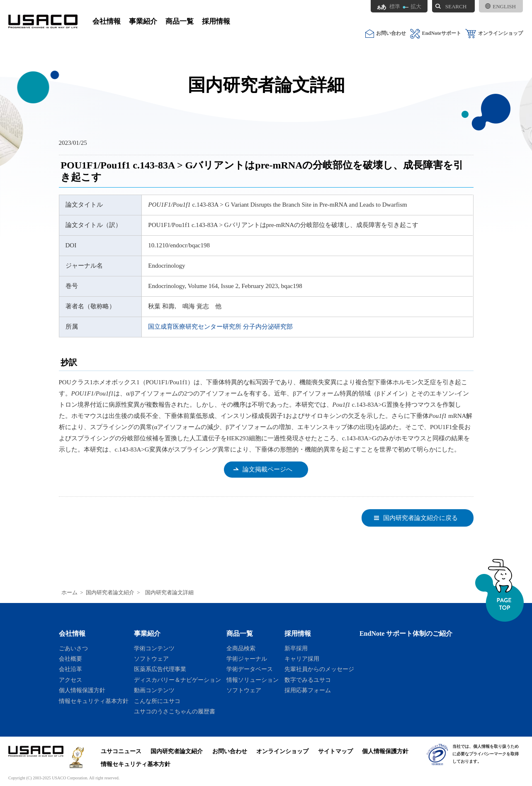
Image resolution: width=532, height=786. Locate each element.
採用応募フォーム (308, 690)
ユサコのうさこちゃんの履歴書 (175, 711)
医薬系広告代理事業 (160, 669)
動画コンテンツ (154, 690)
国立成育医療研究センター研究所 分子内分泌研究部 (220, 327)
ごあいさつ (73, 648)
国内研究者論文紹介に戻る (420, 518)
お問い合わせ (386, 33)
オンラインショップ (494, 33)
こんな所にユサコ (157, 701)
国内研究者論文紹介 (110, 593)
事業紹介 (143, 21)
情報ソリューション (253, 680)
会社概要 (70, 659)
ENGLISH (500, 6)
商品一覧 (180, 21)
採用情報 (216, 21)
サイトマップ (335, 751)
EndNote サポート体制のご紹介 (406, 633)
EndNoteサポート (436, 33)
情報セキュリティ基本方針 (94, 701)
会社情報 (107, 21)
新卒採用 (296, 648)
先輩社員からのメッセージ (319, 669)
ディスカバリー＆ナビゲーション (177, 680)
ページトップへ (499, 590)
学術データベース (250, 669)
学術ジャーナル (247, 659)
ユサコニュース (121, 751)
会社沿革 (70, 669)
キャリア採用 (302, 659)
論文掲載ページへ (267, 469)
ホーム (69, 593)
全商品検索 (241, 648)
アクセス (70, 680)
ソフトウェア (151, 659)
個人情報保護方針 (82, 690)
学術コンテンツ (154, 648)
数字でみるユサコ (308, 680)
